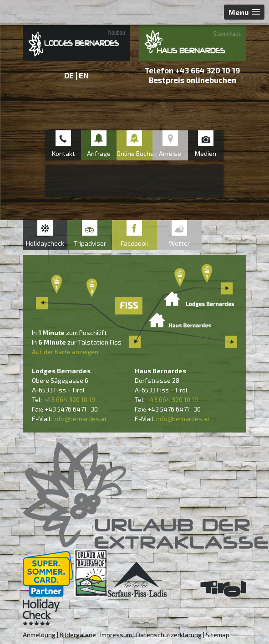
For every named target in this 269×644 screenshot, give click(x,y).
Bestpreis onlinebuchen (193, 80)
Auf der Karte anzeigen (65, 352)
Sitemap (218, 635)
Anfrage (99, 153)
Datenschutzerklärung (169, 635)
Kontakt (63, 153)
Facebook (134, 243)
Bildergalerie (78, 635)
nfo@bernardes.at (81, 419)
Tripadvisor (90, 243)
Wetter (179, 243)
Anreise (170, 153)
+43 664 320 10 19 (208, 70)
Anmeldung (39, 635)
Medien (206, 153)
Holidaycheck (45, 243)
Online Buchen (134, 153)
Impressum (116, 635)
